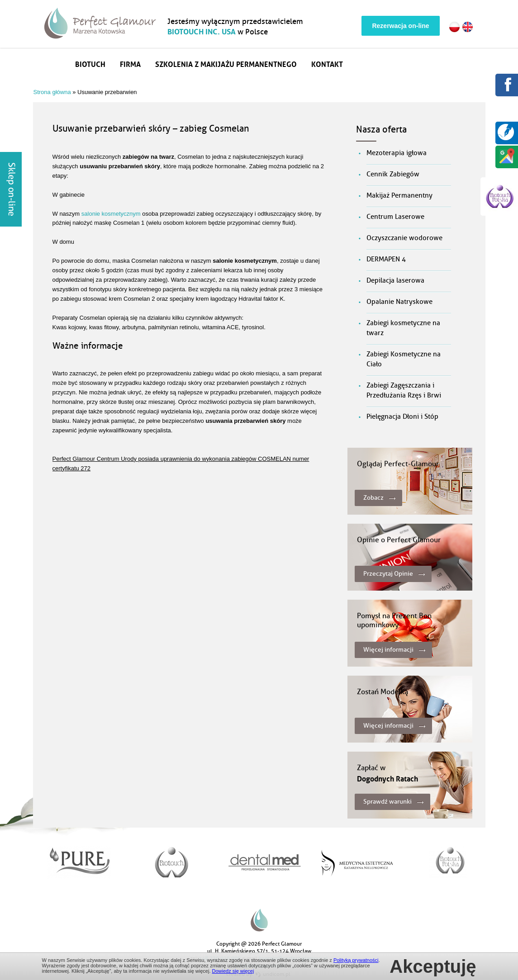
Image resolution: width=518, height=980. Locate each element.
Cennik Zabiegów (393, 174)
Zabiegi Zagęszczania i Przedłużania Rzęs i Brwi (404, 391)
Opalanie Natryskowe (399, 302)
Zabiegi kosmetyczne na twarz (403, 328)
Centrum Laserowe (395, 217)
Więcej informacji (388, 650)
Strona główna (56, 64)
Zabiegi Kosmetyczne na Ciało (404, 359)
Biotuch (90, 63)
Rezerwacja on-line (400, 26)
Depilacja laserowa (395, 281)
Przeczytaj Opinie (388, 574)
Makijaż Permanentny (399, 196)
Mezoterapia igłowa (397, 153)
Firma (130, 63)
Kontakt (327, 63)
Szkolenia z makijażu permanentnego (226, 63)
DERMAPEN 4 (386, 259)
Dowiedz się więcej (233, 971)
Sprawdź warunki (387, 802)
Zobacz (373, 498)
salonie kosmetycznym (111, 214)
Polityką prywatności (356, 960)
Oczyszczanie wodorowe (404, 238)
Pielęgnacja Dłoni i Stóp (402, 417)
